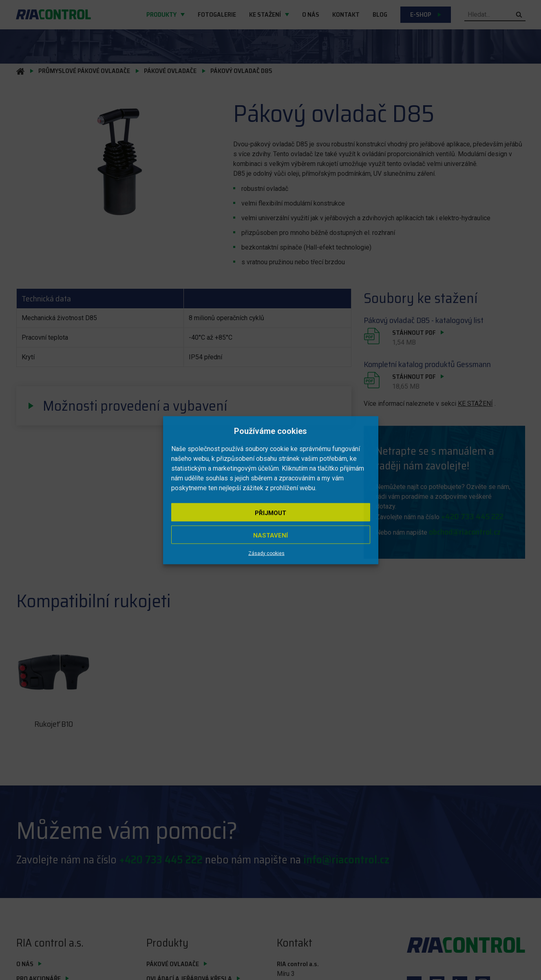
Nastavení (270, 535)
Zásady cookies (266, 553)
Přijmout (270, 513)
